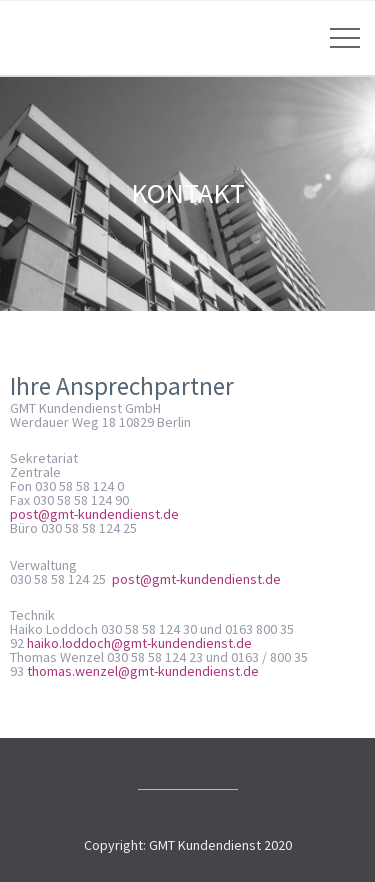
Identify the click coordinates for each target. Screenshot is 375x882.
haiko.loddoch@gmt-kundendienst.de (139, 643)
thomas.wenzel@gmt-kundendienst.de (143, 671)
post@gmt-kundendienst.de (94, 514)
